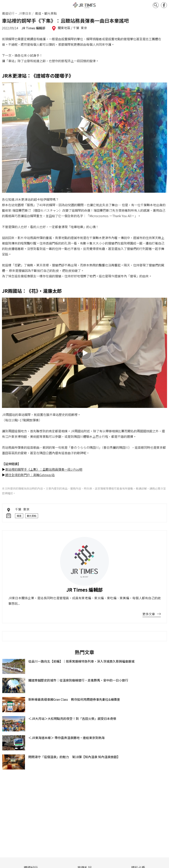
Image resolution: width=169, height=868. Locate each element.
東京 (84, 28)
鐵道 (19, 516)
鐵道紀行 (8, 13)
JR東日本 (25, 13)
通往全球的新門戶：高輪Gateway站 (30, 475)
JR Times (84, 5)
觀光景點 (32, 516)
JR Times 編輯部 (33, 28)
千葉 (76, 28)
